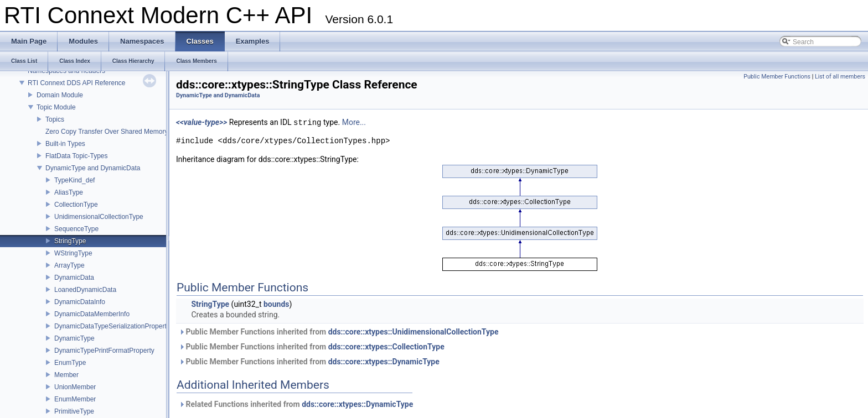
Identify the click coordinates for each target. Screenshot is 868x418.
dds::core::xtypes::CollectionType (386, 347)
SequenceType (76, 229)
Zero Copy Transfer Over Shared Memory (107, 132)
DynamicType (74, 338)
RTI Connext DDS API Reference (77, 83)
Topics (55, 119)
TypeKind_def (74, 180)
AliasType (69, 192)
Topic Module (56, 107)
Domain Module (60, 95)
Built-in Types (65, 144)
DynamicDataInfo (80, 302)
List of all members (840, 77)
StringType (70, 241)
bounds (277, 304)
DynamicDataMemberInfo (92, 314)
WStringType (73, 253)
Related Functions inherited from (296, 404)
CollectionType (76, 205)
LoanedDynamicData (85, 290)
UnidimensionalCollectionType (99, 217)
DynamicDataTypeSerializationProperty (112, 326)
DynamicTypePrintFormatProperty (104, 351)
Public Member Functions (777, 77)
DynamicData (74, 278)
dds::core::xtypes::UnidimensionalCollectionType (414, 332)
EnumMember (75, 399)
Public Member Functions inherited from (339, 332)
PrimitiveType (74, 411)
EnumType (70, 363)
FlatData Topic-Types (77, 156)
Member (66, 375)
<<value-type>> (201, 123)
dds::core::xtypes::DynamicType (384, 362)
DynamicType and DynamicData (93, 168)
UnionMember (75, 387)
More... (354, 123)
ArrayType (69, 265)
